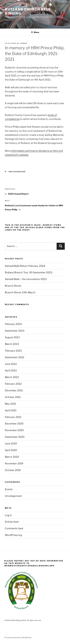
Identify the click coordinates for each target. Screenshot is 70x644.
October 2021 (13, 397)
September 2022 (15, 357)
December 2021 (14, 390)
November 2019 (14, 463)
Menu (35, 32)
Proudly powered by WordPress (18, 637)
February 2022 (13, 384)
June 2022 (11, 364)
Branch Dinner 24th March (20, 292)
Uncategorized (17, 172)
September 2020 (15, 437)
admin (24, 43)
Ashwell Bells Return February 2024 (25, 266)
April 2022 (11, 370)
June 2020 (11, 444)
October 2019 (13, 470)
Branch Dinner (13, 286)
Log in (8, 515)
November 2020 (14, 430)
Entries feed (12, 522)
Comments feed (14, 528)
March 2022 (12, 377)
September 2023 (15, 331)
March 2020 (12, 457)
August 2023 (12, 337)
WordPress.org (13, 535)
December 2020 (14, 424)
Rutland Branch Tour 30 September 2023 (29, 272)
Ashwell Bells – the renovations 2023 (26, 279)
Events (9, 489)
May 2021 (10, 404)
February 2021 (13, 417)
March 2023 (12, 344)
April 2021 (11, 410)
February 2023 (13, 351)
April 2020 (11, 450)
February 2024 (13, 324)
